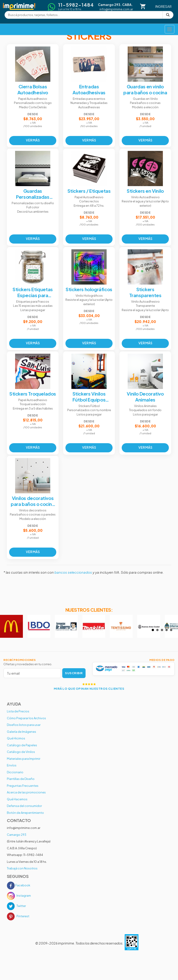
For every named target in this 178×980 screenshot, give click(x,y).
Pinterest (18, 916)
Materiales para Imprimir (24, 759)
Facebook (19, 885)
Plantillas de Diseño (21, 779)
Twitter (16, 906)
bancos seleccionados (73, 572)
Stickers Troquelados (33, 394)
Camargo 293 (17, 835)
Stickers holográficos (89, 289)
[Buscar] (168, 15)
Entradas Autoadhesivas (89, 89)
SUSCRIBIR (74, 673)
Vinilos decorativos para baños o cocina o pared (33, 501)
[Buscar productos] (84, 15)
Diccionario (15, 772)
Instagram (19, 896)
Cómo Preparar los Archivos (26, 718)
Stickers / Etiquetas (89, 191)
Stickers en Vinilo (145, 191)
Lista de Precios (18, 711)
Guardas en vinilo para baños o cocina (145, 89)
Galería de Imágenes (22, 732)
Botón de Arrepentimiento (25, 813)
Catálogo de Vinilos (21, 752)
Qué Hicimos (16, 738)
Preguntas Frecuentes (23, 786)
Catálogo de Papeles (22, 745)
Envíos (12, 765)
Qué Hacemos (17, 799)
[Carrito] (143, 6)
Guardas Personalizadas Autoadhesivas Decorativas (33, 194)
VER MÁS (33, 140)
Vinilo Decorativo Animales (145, 397)
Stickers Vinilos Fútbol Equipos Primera (89, 397)
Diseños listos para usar (24, 725)
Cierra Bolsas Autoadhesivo (33, 89)
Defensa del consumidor (24, 806)
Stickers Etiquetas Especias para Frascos (33, 292)
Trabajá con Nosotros (22, 868)
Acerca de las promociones (26, 792)
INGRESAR (163, 6)
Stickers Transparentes (145, 292)
